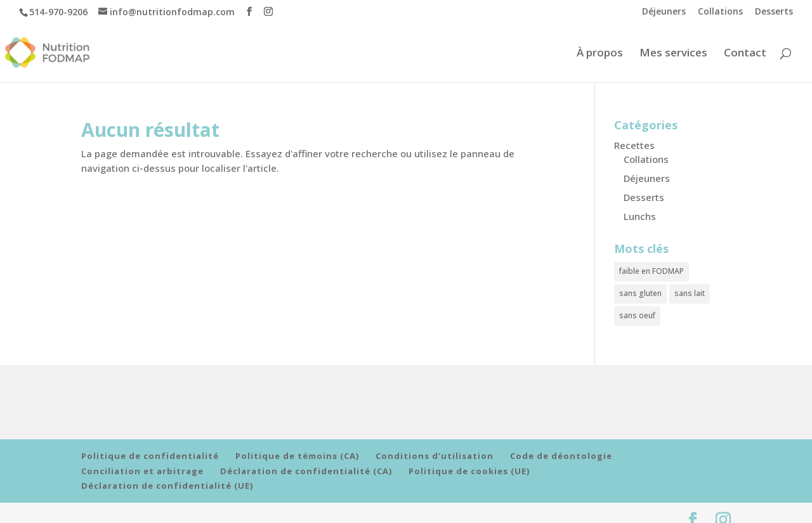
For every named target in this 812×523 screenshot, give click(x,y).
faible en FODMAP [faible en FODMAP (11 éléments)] (652, 270)
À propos (600, 54)
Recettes (634, 145)
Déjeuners (664, 12)
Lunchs (640, 216)
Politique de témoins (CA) (297, 448)
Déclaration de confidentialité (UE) (167, 476)
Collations (720, 12)
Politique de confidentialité (150, 448)
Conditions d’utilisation (435, 448)
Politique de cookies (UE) (469, 462)
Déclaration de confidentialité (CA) (306, 462)
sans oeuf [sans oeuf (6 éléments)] (637, 308)
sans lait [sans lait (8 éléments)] (690, 289)
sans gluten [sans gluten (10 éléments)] (640, 289)
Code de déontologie (561, 448)
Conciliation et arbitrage (142, 462)
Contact (745, 54)
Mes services (673, 54)
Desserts (774, 12)
